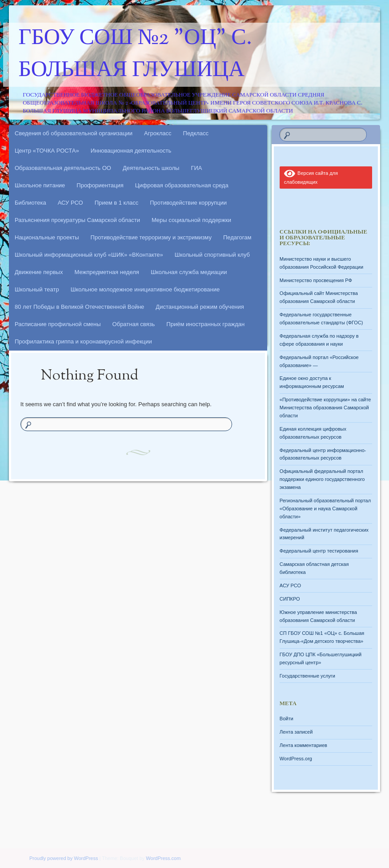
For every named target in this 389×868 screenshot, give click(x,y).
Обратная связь (134, 324)
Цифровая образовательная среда (182, 185)
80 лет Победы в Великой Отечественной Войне (79, 307)
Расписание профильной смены (58, 324)
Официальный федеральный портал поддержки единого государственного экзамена (322, 479)
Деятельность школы (151, 168)
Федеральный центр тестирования (319, 551)
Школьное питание (40, 185)
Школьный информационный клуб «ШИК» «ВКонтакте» (89, 255)
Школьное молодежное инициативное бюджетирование (145, 289)
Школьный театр (37, 289)
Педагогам (237, 237)
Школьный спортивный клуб (212, 255)
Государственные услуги (307, 676)
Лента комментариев (303, 745)
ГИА (196, 168)
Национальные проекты (47, 237)
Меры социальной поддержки (191, 220)
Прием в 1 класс (117, 203)
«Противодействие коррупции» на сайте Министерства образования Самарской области (325, 408)
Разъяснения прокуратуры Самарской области (77, 220)
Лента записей (296, 732)
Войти (287, 719)
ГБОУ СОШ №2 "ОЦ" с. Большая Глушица (135, 55)
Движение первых (39, 272)
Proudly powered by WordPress (64, 858)
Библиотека (30, 203)
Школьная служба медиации (189, 272)
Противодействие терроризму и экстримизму (151, 237)
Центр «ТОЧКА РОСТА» (47, 151)
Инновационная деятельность (131, 151)
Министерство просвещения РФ (316, 280)
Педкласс (196, 133)
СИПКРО (290, 599)
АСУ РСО (70, 203)
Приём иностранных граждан (205, 324)
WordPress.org (296, 759)
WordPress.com (163, 858)
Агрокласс (158, 133)
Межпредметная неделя (106, 272)
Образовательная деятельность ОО (63, 168)
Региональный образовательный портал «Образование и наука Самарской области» (325, 509)
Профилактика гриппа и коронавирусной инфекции (83, 341)
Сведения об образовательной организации (74, 133)
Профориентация (100, 185)
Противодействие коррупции (188, 203)
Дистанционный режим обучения (200, 307)
